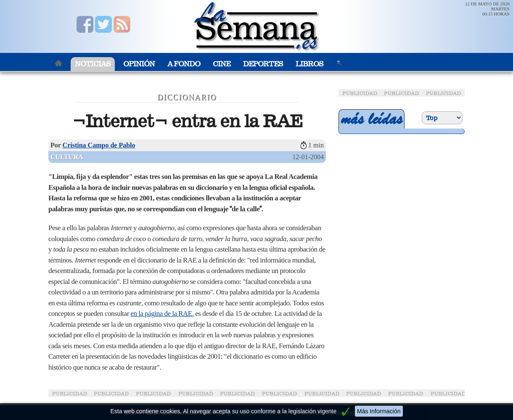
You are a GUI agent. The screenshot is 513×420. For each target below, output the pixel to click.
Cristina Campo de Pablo (99, 145)
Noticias (93, 64)
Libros (309, 64)
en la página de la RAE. (162, 314)
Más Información (379, 411)
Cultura (67, 157)
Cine (222, 64)
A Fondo (184, 64)
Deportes (263, 64)
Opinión (139, 64)
